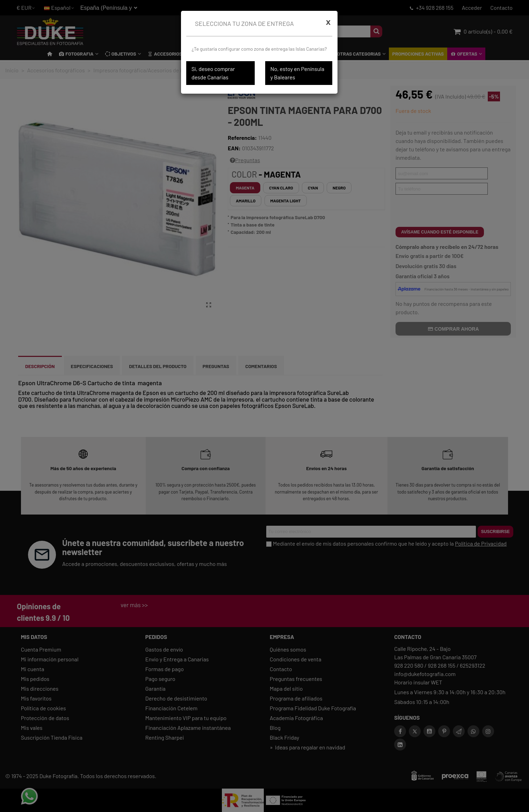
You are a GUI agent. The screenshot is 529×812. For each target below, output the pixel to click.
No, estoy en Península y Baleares (297, 73)
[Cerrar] (328, 22)
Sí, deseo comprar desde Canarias (213, 73)
